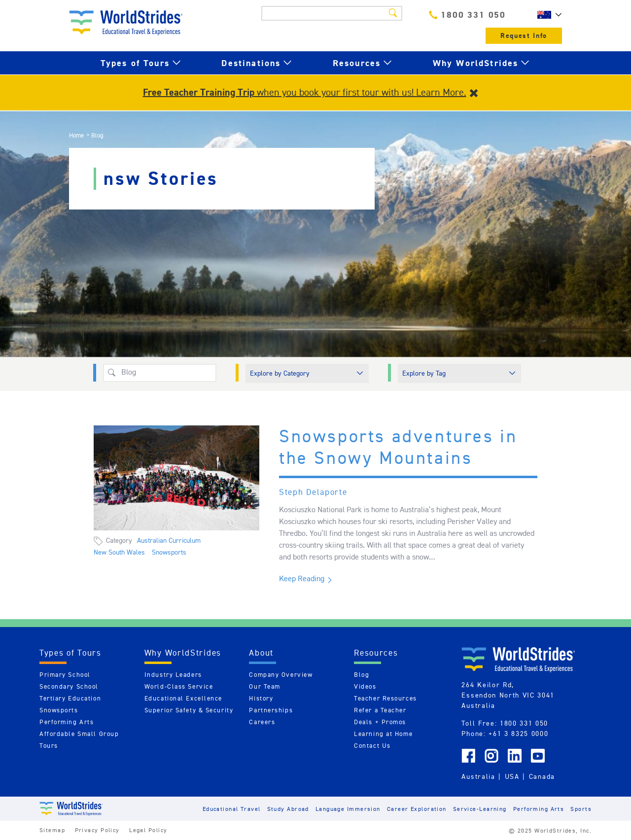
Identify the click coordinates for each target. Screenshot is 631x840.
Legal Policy (148, 830)
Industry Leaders (173, 675)
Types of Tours (135, 63)
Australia (478, 776)
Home (76, 135)
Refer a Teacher (380, 710)
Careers (262, 722)
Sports (581, 809)
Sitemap (52, 830)
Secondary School (69, 686)
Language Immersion (348, 809)
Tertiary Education (70, 698)
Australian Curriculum (169, 540)
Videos (365, 686)
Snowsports (169, 552)
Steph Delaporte (313, 492)
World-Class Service (179, 686)
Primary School (65, 675)
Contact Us (372, 746)
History (261, 698)
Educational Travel (232, 809)
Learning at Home (383, 734)
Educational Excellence (183, 698)
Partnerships (271, 710)
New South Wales (119, 552)
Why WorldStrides (476, 63)
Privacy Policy (97, 830)
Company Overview (281, 675)
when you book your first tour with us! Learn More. (305, 92)
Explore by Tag (424, 373)
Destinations (251, 63)
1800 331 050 (467, 15)
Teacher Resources (386, 698)
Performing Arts (67, 722)
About (261, 653)
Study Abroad (288, 809)
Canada (542, 776)
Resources (357, 63)
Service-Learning (480, 809)
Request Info (524, 36)
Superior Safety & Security (189, 710)
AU (547, 15)
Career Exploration (417, 809)
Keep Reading (302, 578)
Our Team (264, 686)
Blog (362, 675)
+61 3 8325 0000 (518, 734)
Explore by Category (280, 373)
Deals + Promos (380, 722)
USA (512, 776)
